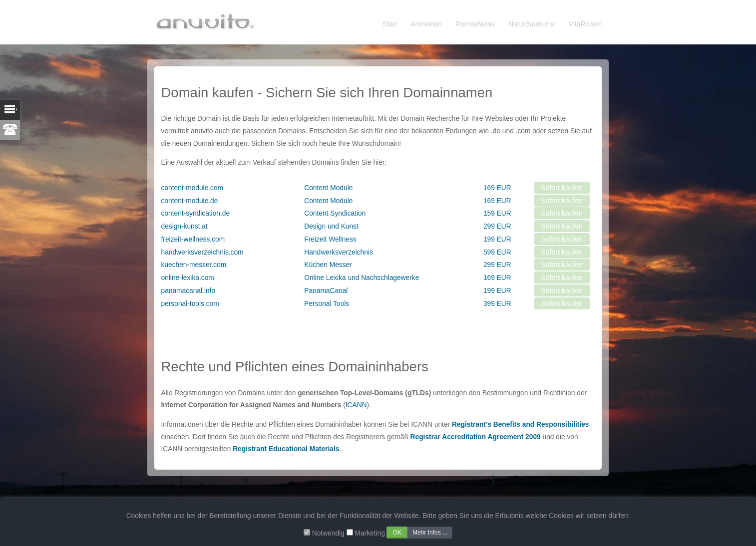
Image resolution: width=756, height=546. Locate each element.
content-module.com (192, 188)
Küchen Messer (328, 265)
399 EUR (497, 304)
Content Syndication (335, 213)
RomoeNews (475, 24)
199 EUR (497, 239)
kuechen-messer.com (194, 265)
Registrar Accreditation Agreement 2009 (476, 437)
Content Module (328, 188)
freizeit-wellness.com (193, 239)
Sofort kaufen (562, 188)
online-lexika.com (188, 278)
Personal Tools (327, 304)
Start (390, 24)
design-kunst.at (185, 226)
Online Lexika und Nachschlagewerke (362, 278)
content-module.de (190, 201)
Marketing (370, 533)
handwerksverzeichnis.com (202, 252)
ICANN (356, 405)
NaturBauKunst (532, 24)
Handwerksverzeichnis (339, 252)
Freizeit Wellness (330, 239)
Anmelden (426, 24)
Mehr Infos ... (430, 533)
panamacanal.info (189, 291)
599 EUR (497, 252)
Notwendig (328, 533)
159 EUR (497, 213)
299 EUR (497, 226)
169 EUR (497, 188)
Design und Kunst (331, 226)
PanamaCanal (326, 291)
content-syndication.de (196, 213)
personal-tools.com (190, 304)
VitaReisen (585, 24)
